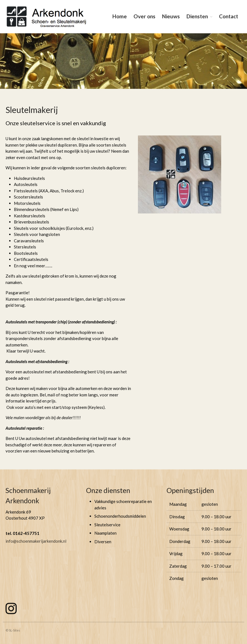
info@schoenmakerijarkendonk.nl (36, 541)
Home (120, 16)
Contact (229, 16)
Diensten (197, 16)
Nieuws (171, 16)
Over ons (144, 16)
